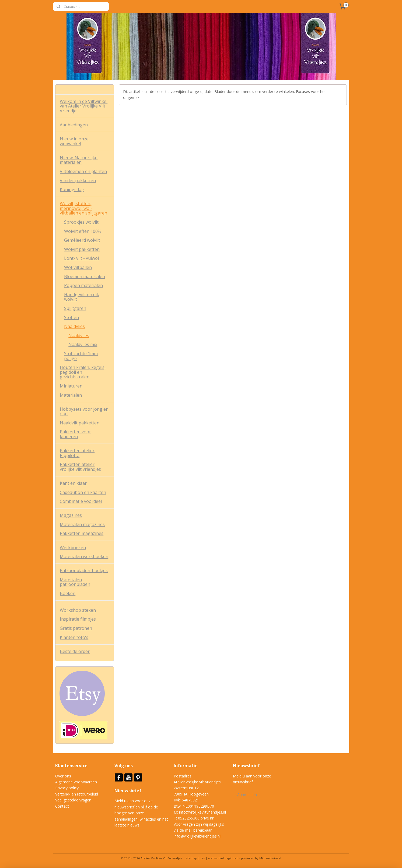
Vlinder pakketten (78, 181)
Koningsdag (72, 189)
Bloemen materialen (85, 276)
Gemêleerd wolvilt (82, 240)
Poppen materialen (83, 285)
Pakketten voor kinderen (75, 434)
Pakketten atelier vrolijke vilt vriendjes (80, 467)
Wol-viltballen (78, 267)
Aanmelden (247, 795)
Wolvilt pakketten (82, 249)
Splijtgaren (75, 308)
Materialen (71, 395)
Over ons (63, 776)
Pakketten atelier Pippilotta (77, 453)
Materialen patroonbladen (75, 582)
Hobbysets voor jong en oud (84, 411)
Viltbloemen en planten (83, 171)
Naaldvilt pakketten (80, 423)
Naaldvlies (74, 326)
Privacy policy (67, 788)
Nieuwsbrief (128, 791)
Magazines (71, 515)
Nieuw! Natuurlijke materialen (79, 160)
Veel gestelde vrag (71, 800)
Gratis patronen (76, 628)
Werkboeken (73, 548)
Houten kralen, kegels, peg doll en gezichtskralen (83, 372)
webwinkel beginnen (223, 858)
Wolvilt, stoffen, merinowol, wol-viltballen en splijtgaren (83, 208)
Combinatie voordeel (81, 501)
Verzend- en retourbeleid (77, 794)
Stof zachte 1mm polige (81, 356)
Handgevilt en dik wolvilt (82, 297)
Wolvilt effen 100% (83, 231)
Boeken (68, 593)
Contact (62, 806)
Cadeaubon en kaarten (83, 492)
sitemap (191, 858)
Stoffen (71, 317)
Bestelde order (75, 651)
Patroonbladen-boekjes (84, 570)
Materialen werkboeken (84, 556)
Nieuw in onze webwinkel (74, 141)
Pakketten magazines (82, 533)
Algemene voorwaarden (76, 782)
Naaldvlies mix (83, 344)
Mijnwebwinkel (270, 858)
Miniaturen (71, 386)
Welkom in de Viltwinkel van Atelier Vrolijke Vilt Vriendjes (84, 106)
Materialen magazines (82, 524)
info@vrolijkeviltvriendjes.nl (202, 812)
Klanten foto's (74, 637)
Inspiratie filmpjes (78, 619)
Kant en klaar (73, 483)
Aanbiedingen (74, 125)
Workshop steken (78, 610)
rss (203, 858)
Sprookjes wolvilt (81, 222)
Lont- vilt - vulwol (81, 258)
